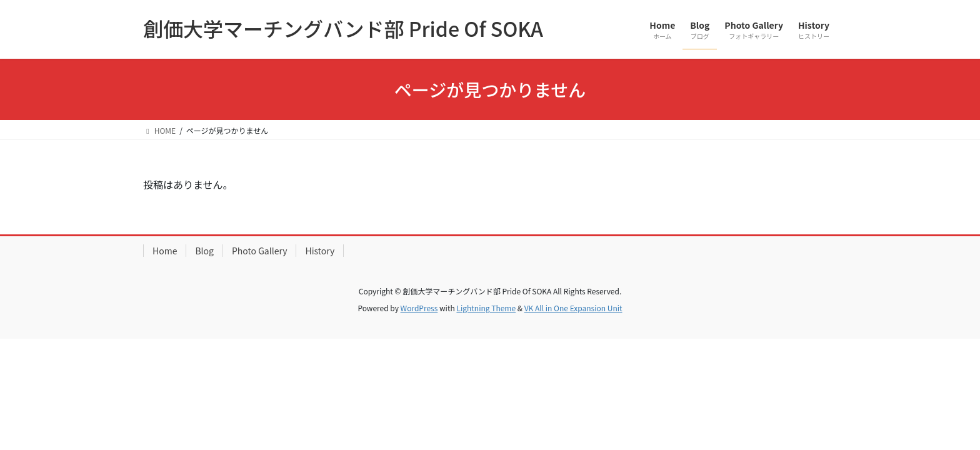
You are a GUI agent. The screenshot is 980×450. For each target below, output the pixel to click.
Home (165, 251)
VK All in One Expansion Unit (573, 308)
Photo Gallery (260, 251)
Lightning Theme (486, 308)
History (320, 251)
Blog (204, 251)
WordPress (419, 308)
